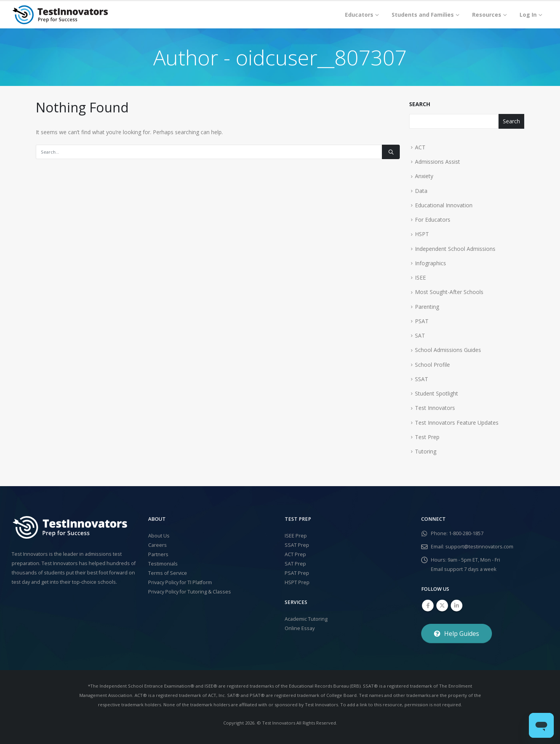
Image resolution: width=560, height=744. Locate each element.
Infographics (430, 263)
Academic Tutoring (306, 619)
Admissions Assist (437, 162)
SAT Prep (295, 564)
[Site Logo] (60, 15)
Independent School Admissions (455, 249)
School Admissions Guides (448, 350)
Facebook (428, 606)
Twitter (442, 606)
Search (420, 104)
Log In (528, 15)
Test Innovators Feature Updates (457, 423)
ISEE (420, 277)
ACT (420, 147)
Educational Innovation (444, 205)
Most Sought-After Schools (449, 292)
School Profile (432, 365)
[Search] (391, 152)
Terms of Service (168, 573)
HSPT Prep (297, 582)
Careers (157, 545)
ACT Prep (295, 554)
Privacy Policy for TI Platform (180, 582)
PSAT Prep (297, 573)
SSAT (422, 379)
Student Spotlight (437, 393)
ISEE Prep (296, 536)
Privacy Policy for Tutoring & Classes (190, 592)
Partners (158, 554)
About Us (159, 536)
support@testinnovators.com (479, 547)
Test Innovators (435, 408)
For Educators (433, 220)
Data (421, 191)
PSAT (422, 321)
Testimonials (163, 564)
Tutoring (426, 451)
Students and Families (423, 15)
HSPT (422, 234)
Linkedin (457, 606)
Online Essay (300, 628)
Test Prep (427, 437)
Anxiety (424, 176)
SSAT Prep (297, 545)
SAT (420, 335)
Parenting (427, 307)
